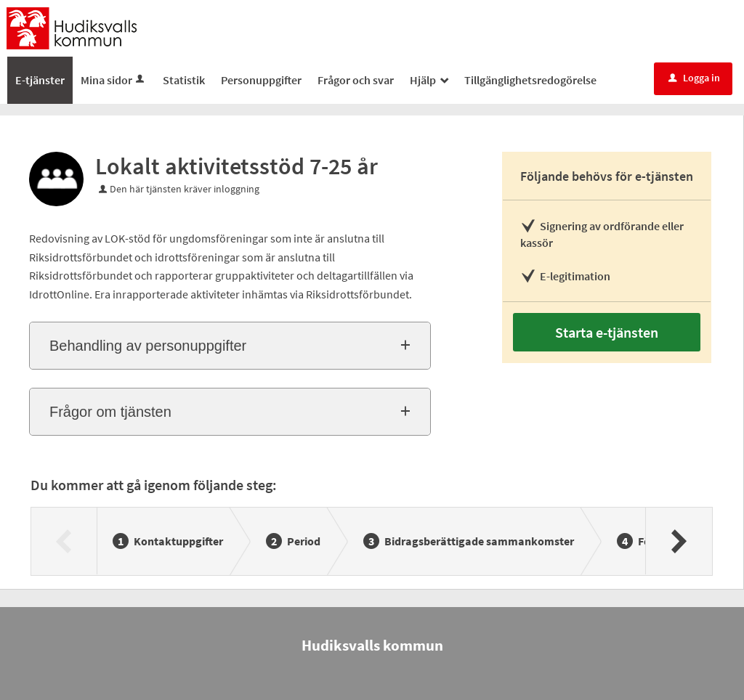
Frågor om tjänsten (110, 412)
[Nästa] (678, 541)
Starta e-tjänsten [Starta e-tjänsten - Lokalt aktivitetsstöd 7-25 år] (607, 332)
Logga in (694, 78)
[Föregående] (64, 541)
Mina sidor (114, 80)
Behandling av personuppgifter (148, 346)
